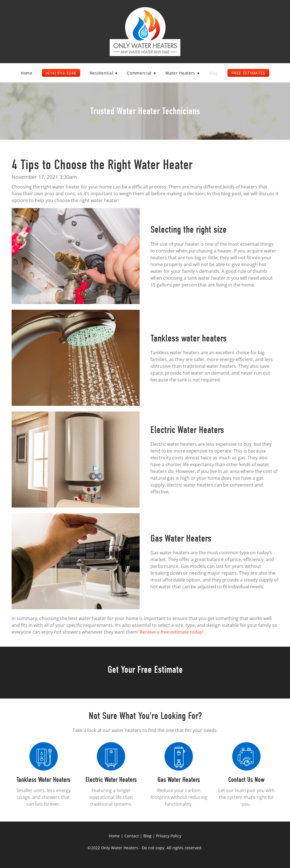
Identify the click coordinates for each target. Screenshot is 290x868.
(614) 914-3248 (61, 73)
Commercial (141, 73)
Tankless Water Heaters (43, 780)
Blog (214, 73)
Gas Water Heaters (179, 780)
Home (27, 73)
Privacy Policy (169, 836)
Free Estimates (248, 73)
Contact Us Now (246, 780)
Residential (104, 73)
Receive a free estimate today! (171, 632)
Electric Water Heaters (111, 780)
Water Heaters (182, 73)
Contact (132, 836)
